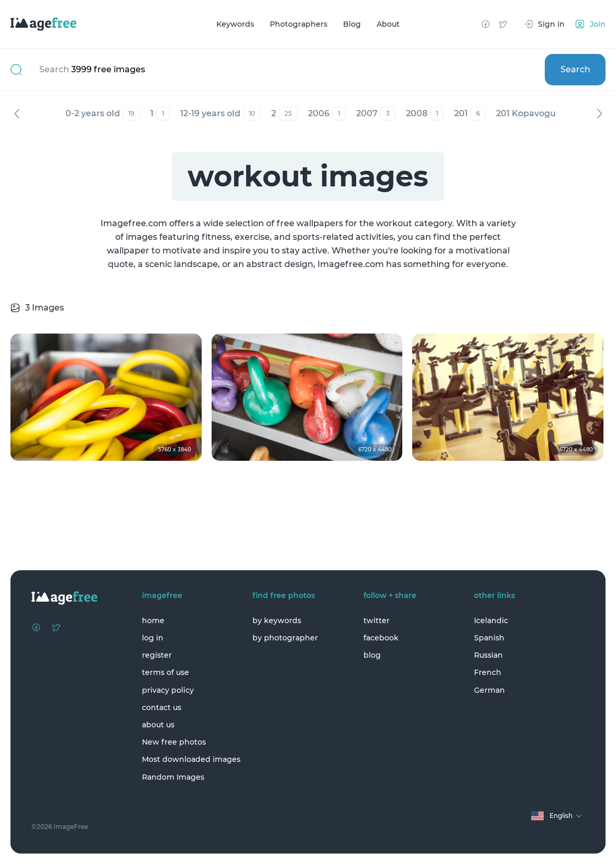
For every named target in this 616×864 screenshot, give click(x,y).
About (388, 24)
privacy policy (168, 690)
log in (153, 638)
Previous (17, 114)
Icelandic (491, 621)
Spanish (489, 638)
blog (372, 655)
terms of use (166, 672)
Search (575, 69)
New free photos (174, 742)
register (157, 655)
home (153, 621)
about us (158, 725)
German (489, 690)
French (488, 672)
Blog (352, 24)
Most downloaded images (191, 759)
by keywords (277, 621)
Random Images (173, 777)
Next (599, 114)
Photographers (299, 24)
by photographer (285, 638)
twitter (377, 621)
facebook (381, 638)
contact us (162, 707)
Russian (488, 655)
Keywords (235, 24)
